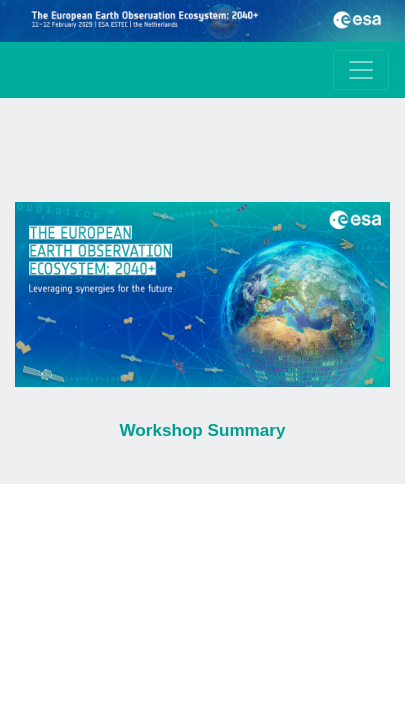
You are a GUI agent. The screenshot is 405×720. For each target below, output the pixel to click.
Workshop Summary (202, 430)
